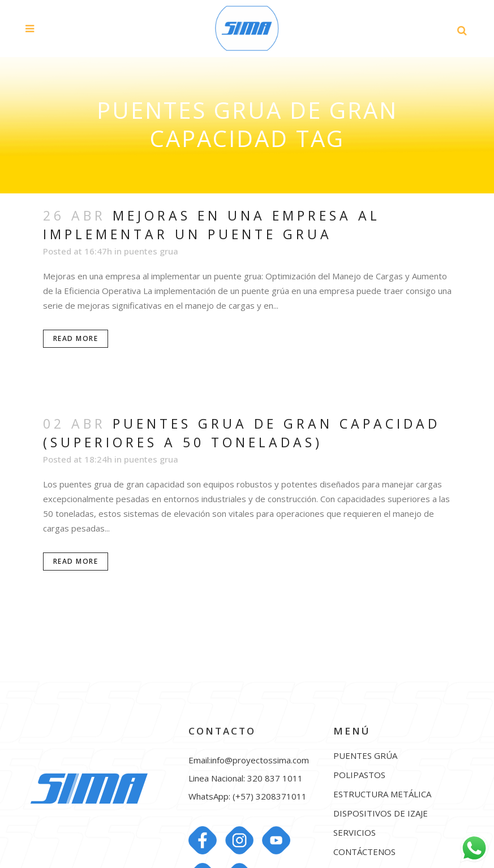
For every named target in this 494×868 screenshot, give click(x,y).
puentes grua (151, 251)
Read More (76, 338)
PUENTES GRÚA (365, 756)
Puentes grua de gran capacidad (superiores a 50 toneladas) (242, 433)
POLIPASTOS (359, 775)
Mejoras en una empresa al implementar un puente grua (212, 225)
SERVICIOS (355, 833)
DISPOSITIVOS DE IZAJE (381, 813)
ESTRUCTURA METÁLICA (382, 794)
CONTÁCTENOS (364, 852)
